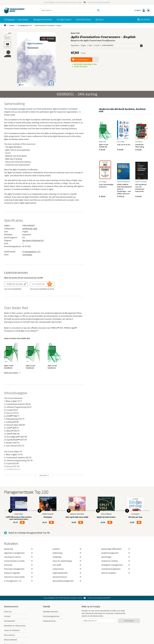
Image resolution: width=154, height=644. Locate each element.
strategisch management (116, 565)
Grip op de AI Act (124, 145)
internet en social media (18, 577)
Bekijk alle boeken (11, 373)
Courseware (27, 255)
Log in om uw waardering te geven (42, 289)
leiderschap (67, 553)
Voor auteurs (10, 635)
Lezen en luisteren (12, 630)
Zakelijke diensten (51, 612)
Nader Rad (75, 33)
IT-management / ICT (25, 26)
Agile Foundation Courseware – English (48, 26)
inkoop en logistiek (18, 573)
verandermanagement (116, 569)
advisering (18, 549)
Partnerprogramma (51, 616)
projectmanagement (116, 553)
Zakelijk (47, 607)
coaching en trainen (18, 557)
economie (18, 565)
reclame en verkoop (116, 561)
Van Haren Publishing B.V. (33, 241)
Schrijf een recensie (15, 284)
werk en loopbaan (116, 573)
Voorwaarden (10, 621)
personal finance (67, 577)
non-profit (67, 565)
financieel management (18, 569)
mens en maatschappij (67, 561)
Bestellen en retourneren (15, 626)
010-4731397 (145, 20)
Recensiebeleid (10, 640)
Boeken (12, 26)
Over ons (8, 612)
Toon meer (43, 475)
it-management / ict (18, 581)
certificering (27, 229)
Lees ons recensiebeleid (13, 289)
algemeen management (18, 553)
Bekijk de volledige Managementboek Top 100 (29, 533)
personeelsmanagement (67, 581)
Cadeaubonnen (49, 621)
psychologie (116, 557)
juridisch (67, 549)
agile (35, 229)
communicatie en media (18, 561)
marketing (67, 557)
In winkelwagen (82, 60)
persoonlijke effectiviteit (116, 549)
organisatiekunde (67, 573)
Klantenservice (11, 607)
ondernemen (67, 569)
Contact (7, 616)
